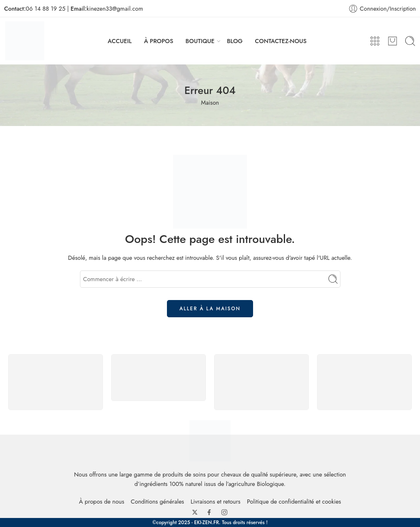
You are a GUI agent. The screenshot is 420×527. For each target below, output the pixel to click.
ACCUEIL (120, 41)
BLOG (235, 41)
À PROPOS (159, 41)
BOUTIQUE (200, 41)
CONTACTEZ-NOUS (281, 41)
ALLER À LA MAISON (210, 309)
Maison (210, 102)
